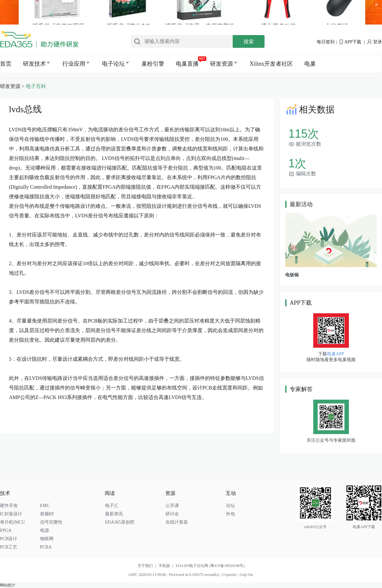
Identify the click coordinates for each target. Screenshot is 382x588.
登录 (375, 42)
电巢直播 (187, 64)
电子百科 (36, 86)
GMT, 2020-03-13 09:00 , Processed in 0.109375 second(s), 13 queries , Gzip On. (191, 575)
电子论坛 (113, 64)
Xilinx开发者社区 (271, 64)
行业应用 (74, 64)
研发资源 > (13, 86)
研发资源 (222, 64)
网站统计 (8, 585)
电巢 (310, 64)
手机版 (167, 566)
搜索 (249, 42)
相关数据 (310, 109)
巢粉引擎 (153, 64)
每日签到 (326, 42)
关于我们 (148, 566)
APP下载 (350, 42)
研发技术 (34, 64)
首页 (6, 64)
